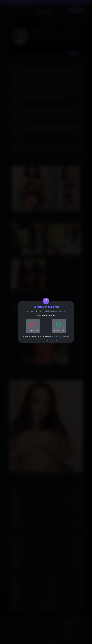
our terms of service (58, 336)
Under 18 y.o (33, 331)
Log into (53, 340)
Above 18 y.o (59, 331)
